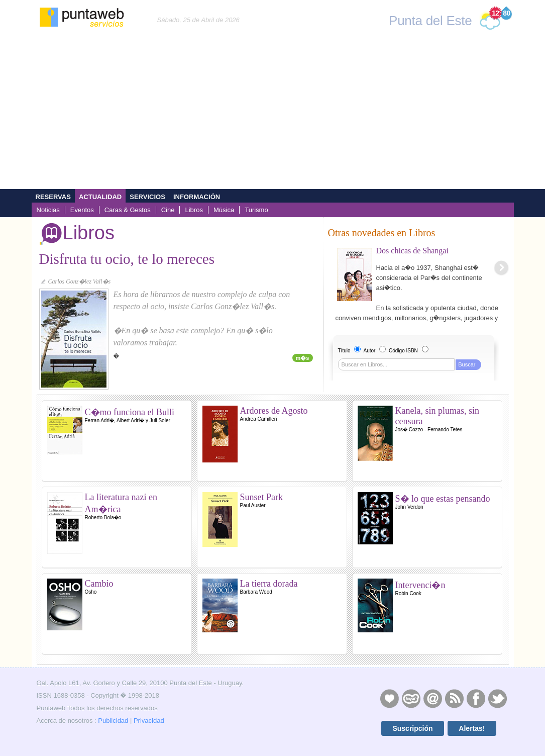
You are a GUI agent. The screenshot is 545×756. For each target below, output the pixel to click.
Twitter (497, 698)
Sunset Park (262, 497)
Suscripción (412, 728)
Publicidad (113, 721)
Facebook (476, 698)
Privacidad (149, 721)
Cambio (99, 584)
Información (197, 197)
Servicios (147, 197)
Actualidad (100, 197)
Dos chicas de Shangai (412, 251)
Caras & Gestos (128, 210)
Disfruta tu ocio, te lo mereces (127, 259)
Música (224, 210)
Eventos (82, 210)
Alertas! (472, 728)
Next (501, 267)
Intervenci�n (420, 585)
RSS (454, 698)
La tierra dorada (269, 584)
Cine (168, 210)
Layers (411, 698)
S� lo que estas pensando (443, 499)
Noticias (48, 210)
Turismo (256, 210)
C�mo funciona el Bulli (130, 412)
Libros (194, 210)
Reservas (53, 197)
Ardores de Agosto (274, 411)
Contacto (432, 698)
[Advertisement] (272, 114)
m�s (303, 358)
